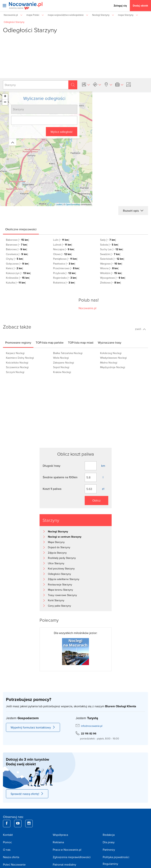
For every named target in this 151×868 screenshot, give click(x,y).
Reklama (58, 842)
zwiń (140, 329)
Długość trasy (52, 466)
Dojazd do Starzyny (59, 547)
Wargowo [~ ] (111, 264)
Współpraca (60, 835)
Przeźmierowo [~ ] (66, 268)
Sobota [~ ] (109, 245)
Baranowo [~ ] (17, 245)
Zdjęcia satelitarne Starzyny (64, 579)
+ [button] (5, 97)
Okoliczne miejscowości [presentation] (21, 229)
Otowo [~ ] (62, 254)
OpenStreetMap (73, 204)
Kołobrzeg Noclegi (111, 353)
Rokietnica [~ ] (64, 283)
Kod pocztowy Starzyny (61, 568)
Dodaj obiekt (140, 6)
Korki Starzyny (56, 600)
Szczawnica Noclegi (17, 367)
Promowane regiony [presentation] (18, 342)
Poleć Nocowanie (14, 864)
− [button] (5, 102)
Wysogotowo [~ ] (113, 278)
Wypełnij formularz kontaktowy (33, 727)
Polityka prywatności (116, 857)
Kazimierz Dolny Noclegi (20, 358)
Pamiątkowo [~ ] (65, 259)
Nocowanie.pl (87, 308)
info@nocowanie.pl (92, 726)
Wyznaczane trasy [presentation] (110, 342)
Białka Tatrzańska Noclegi (68, 353)
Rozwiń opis (133, 211)
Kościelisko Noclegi (17, 363)
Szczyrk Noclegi (15, 372)
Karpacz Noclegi (15, 353)
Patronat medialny (64, 864)
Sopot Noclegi (61, 367)
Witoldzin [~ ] (111, 273)
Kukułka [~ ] (16, 283)
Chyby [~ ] (15, 259)
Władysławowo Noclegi (113, 358)
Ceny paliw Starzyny (59, 606)
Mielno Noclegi (109, 363)
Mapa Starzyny (56, 542)
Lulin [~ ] (61, 240)
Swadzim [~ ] (110, 254)
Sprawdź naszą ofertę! (27, 794)
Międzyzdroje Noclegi (113, 367)
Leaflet (59, 204)
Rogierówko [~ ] (65, 278)
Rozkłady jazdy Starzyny (62, 558)
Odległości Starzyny (59, 574)
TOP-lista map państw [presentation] (50, 342)
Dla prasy (109, 842)
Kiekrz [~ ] (14, 268)
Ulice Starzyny (56, 563)
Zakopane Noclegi (64, 363)
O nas (7, 850)
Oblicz (96, 500)
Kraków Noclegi (62, 372)
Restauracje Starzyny (60, 584)
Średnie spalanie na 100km (60, 477)
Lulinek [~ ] (62, 245)
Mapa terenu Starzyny (60, 590)
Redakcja (109, 835)
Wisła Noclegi (61, 358)
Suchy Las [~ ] (111, 249)
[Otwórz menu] (4, 6)
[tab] (21, 229)
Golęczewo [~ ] (17, 264)
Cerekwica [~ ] (17, 254)
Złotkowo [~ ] (110, 283)
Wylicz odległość (62, 132)
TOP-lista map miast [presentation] (81, 342)
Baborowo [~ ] (17, 240)
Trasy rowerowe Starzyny (62, 595)
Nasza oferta (11, 857)
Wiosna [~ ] (109, 268)
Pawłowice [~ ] (64, 264)
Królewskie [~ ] (18, 278)
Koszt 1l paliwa (52, 489)
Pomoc (7, 842)
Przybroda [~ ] (64, 273)
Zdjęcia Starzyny (57, 553)
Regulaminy (110, 864)
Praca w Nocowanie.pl (67, 850)
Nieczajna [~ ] (64, 249)
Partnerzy (109, 850)
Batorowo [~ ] (16, 249)
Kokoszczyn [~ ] (18, 273)
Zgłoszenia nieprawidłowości (72, 857)
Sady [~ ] (108, 240)
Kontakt (8, 835)
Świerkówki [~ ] (112, 259)
